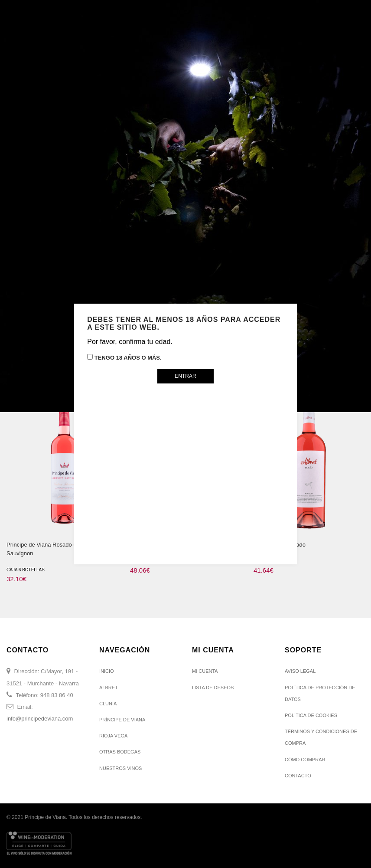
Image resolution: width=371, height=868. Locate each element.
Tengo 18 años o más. (124, 357)
